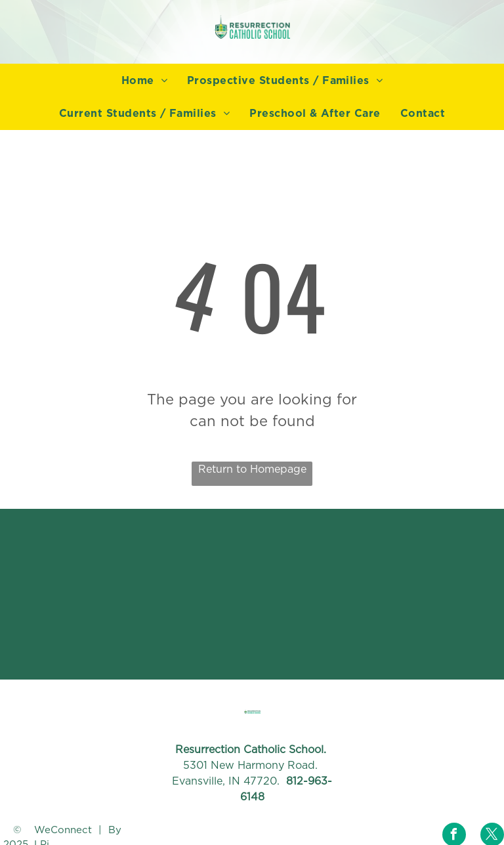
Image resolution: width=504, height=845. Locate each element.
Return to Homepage (252, 469)
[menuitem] (144, 81)
